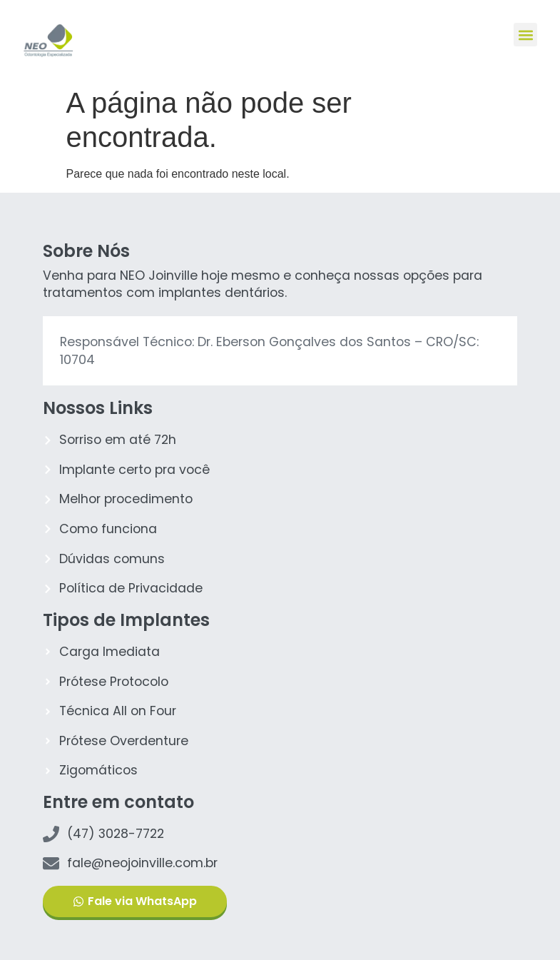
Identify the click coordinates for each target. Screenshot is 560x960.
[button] (525, 35)
